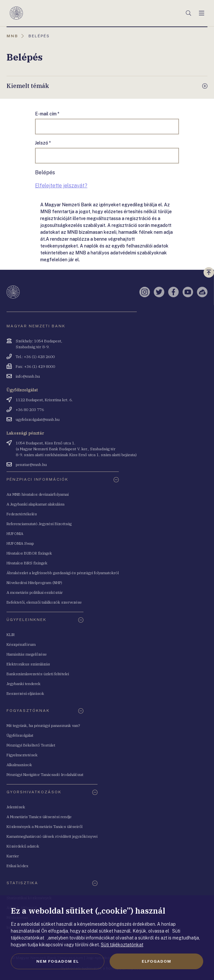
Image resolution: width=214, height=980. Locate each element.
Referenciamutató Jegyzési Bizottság (39, 524)
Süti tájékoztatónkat (122, 945)
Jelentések (16, 807)
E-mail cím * (47, 114)
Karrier (13, 856)
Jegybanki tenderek (24, 684)
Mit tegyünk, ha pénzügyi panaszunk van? (43, 725)
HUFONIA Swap (20, 543)
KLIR (11, 635)
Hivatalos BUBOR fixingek (29, 553)
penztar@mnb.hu (31, 464)
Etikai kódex (18, 866)
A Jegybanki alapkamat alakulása (36, 504)
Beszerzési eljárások (25, 693)
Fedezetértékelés (22, 514)
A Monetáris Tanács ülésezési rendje (39, 817)
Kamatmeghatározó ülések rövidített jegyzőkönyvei (52, 836)
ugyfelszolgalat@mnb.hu (38, 419)
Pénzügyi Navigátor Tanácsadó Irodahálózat (45, 774)
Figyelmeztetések (22, 755)
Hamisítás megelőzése (27, 654)
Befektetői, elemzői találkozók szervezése (44, 602)
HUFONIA (15, 533)
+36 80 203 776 (30, 410)
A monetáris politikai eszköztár (35, 592)
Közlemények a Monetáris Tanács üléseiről (45, 826)
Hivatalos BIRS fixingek (27, 563)
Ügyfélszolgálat (20, 735)
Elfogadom (156, 961)
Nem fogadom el (58, 961)
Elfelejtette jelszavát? (61, 186)
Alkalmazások (19, 765)
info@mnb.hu (28, 376)
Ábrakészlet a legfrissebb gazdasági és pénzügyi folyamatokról (63, 573)
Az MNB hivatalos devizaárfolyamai (38, 494)
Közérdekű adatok (23, 846)
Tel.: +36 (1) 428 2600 (35, 357)
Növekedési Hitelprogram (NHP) (34, 583)
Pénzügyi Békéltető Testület (31, 745)
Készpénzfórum (21, 644)
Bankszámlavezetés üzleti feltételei (38, 674)
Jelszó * (43, 143)
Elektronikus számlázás (28, 664)
